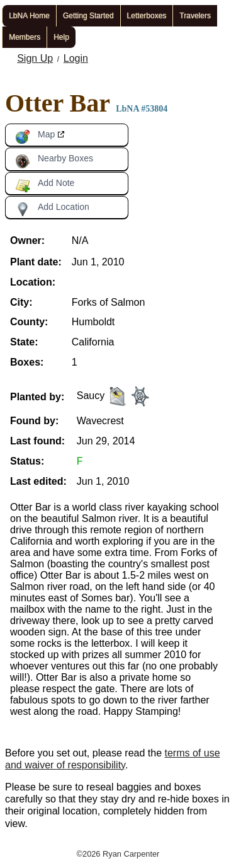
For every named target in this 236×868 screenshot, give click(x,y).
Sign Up (35, 58)
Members (25, 37)
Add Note (45, 185)
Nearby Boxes (54, 161)
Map (35, 137)
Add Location (52, 209)
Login (76, 58)
